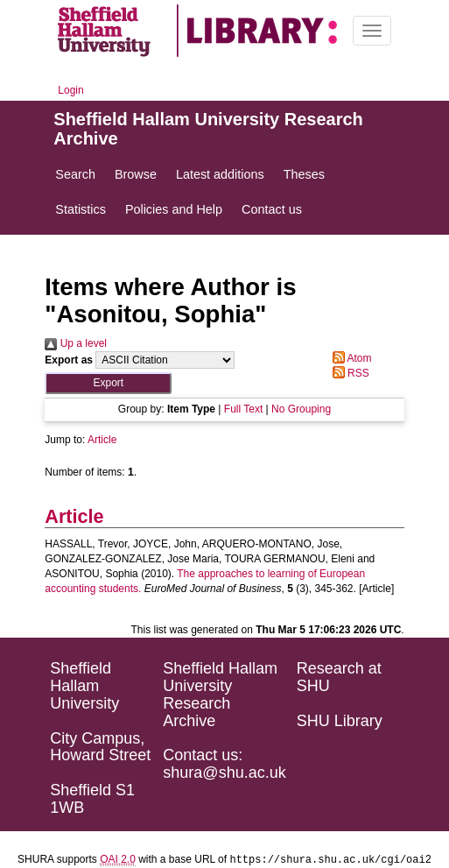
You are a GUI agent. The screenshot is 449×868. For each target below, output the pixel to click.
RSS (348, 373)
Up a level (76, 343)
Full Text (243, 409)
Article (102, 440)
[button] (108, 383)
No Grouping (301, 409)
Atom (350, 358)
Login (70, 90)
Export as (69, 360)
